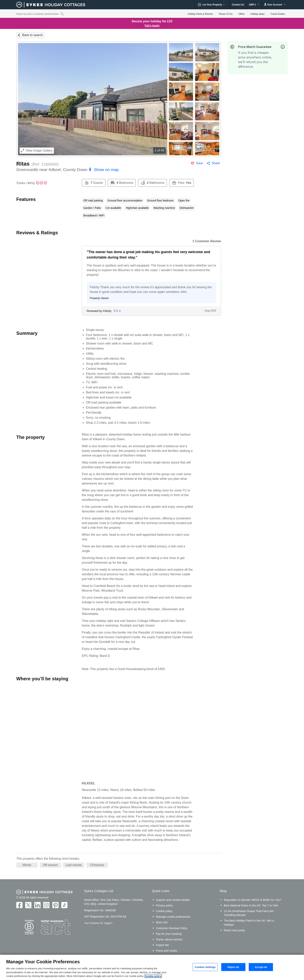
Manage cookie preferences (173, 917)
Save (199, 163)
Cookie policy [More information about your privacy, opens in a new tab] (153, 976)
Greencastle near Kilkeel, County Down (68, 170)
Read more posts (234, 930)
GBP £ (254, 5)
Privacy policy (164, 905)
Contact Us (238, 5)
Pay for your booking (169, 934)
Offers (242, 14)
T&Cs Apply (152, 26)
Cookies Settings (205, 967)
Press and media (166, 951)
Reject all (233, 967)
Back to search (32, 35)
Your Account (275, 5)
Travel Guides (278, 14)
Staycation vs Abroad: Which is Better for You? (253, 900)
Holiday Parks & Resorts (200, 14)
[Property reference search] (62, 14)
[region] (152, 967)
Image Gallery (37, 151)
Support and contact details (173, 900)
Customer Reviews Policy (172, 928)
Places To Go (226, 14)
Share (216, 163)
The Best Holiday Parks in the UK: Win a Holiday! (249, 923)
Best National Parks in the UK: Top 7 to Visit (251, 905)
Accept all (261, 967)
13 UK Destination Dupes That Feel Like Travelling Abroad (249, 913)
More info (162, 922)
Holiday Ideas (258, 14)
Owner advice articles (169, 939)
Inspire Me (162, 945)
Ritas (23, 164)
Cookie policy (164, 911)
